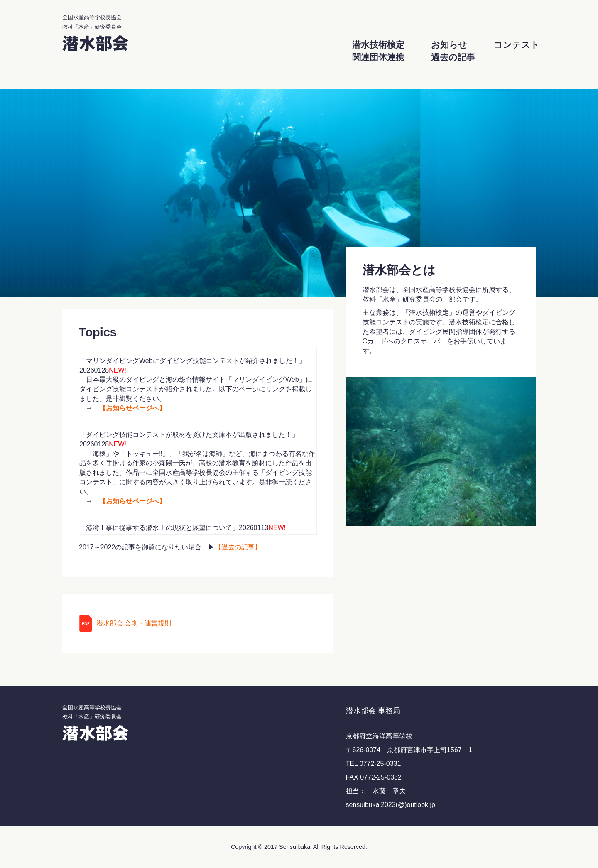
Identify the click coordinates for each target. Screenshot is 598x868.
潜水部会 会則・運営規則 (134, 623)
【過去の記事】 (238, 547)
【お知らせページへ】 (132, 408)
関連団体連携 (378, 57)
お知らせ (449, 45)
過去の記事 (453, 57)
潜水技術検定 (378, 45)
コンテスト (517, 45)
